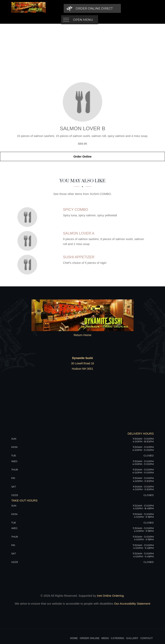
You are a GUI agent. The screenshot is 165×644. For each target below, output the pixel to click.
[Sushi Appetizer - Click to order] (28, 265)
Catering (118, 638)
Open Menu (83, 8)
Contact (147, 638)
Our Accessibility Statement (132, 604)
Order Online (82, 156)
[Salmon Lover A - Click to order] (28, 241)
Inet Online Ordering (110, 596)
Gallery (132, 638)
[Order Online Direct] (126, 8)
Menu (105, 638)
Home (74, 638)
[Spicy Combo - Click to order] (28, 217)
